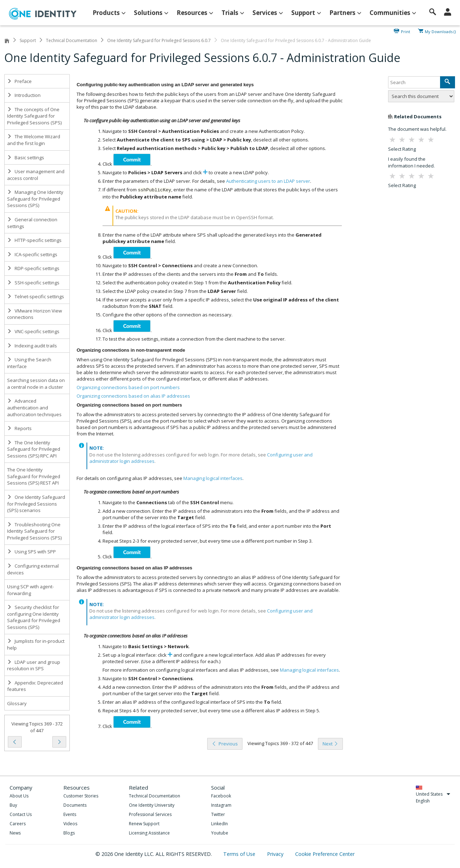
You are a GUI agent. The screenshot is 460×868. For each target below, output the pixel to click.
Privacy (276, 854)
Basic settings (26, 157)
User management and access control (36, 175)
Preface (19, 81)
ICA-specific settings (32, 254)
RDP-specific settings (33, 268)
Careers (18, 824)
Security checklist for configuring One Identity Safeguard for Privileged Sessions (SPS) (34, 617)
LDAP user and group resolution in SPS (34, 665)
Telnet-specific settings (36, 296)
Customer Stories (81, 796)
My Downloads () (440, 31)
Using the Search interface (29, 363)
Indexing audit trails (32, 346)
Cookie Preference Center (325, 854)
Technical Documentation (72, 40)
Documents (75, 805)
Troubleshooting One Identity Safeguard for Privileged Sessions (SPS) (34, 531)
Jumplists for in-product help (36, 644)
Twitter (218, 814)
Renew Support (144, 824)
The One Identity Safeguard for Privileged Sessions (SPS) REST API (34, 476)
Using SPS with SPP (32, 552)
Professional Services (150, 814)
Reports (19, 428)
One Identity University (152, 805)
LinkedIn (219, 824)
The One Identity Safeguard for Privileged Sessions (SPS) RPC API (34, 449)
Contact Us (21, 814)
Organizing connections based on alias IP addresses (133, 396)
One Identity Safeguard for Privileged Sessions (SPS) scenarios (36, 504)
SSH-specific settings (33, 283)
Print (406, 31)
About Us (19, 796)
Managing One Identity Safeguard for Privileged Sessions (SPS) (35, 199)
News (15, 833)
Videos (70, 824)
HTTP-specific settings (34, 240)
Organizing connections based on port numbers (128, 387)
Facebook (221, 796)
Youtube (220, 833)
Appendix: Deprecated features (35, 686)
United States (433, 794)
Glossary (17, 703)
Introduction (24, 95)
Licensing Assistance (149, 833)
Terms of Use (240, 854)
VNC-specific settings (33, 331)
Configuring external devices (33, 569)
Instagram (221, 805)
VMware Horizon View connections (35, 314)
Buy (13, 805)
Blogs (69, 833)
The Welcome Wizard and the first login (34, 140)
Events (70, 814)
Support (28, 40)
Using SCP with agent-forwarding (30, 590)
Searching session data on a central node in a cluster (36, 384)
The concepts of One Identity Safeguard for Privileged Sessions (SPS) (34, 116)
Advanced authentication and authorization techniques (34, 407)
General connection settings (32, 223)
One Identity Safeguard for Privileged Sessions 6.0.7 (159, 40)
